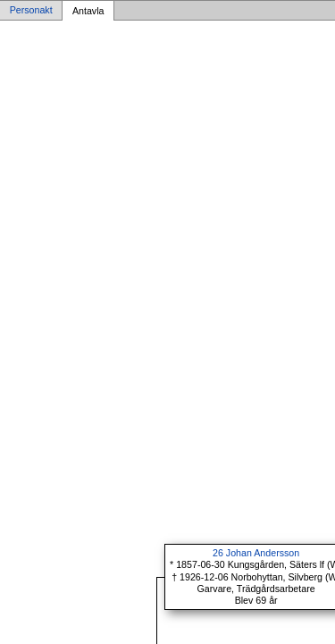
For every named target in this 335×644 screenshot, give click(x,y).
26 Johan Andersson (256, 553)
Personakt (31, 11)
